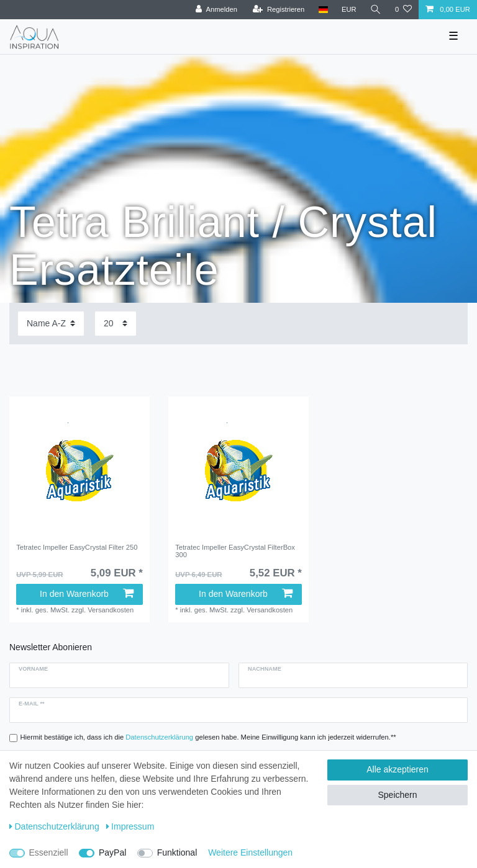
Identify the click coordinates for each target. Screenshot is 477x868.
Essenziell (49, 852)
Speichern (397, 795)
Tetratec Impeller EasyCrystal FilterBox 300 (235, 551)
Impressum (130, 826)
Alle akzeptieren (397, 769)
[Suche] (376, 10)
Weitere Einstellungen (250, 852)
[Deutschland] (323, 10)
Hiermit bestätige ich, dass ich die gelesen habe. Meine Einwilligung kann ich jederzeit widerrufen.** (208, 737)
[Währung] (349, 10)
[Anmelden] (216, 10)
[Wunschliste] (403, 10)
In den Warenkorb (87, 594)
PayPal (112, 852)
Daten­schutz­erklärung (54, 826)
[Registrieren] (279, 10)
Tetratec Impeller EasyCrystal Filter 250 (77, 547)
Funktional (177, 852)
